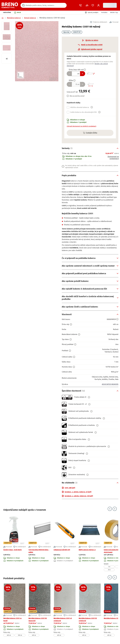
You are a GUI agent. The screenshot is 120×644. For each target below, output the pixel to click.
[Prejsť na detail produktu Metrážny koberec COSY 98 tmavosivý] (40, 610)
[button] (6, 13)
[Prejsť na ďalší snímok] (115, 509)
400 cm (9, 635)
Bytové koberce (30, 18)
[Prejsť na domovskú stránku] (10, 5)
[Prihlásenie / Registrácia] (98, 5)
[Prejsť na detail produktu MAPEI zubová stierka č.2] (90, 543)
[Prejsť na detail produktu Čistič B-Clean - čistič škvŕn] (15, 543)
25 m (109, 570)
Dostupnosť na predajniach (113, 158)
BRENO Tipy (114, 13)
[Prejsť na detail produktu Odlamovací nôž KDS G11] (65, 543)
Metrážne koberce (14, 18)
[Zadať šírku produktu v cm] (76, 74)
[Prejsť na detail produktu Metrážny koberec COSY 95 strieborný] (90, 610)
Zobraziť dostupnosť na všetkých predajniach (81, 126)
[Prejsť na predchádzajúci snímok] (110, 509)
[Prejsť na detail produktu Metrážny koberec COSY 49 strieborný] (65, 610)
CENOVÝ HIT (77, 32)
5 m (109, 567)
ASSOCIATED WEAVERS (110, 384)
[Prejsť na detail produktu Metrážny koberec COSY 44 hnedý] (15, 610)
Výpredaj (66, 32)
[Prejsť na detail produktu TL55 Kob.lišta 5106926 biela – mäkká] (40, 543)
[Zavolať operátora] (81, 5)
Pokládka (104, 13)
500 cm (20, 635)
